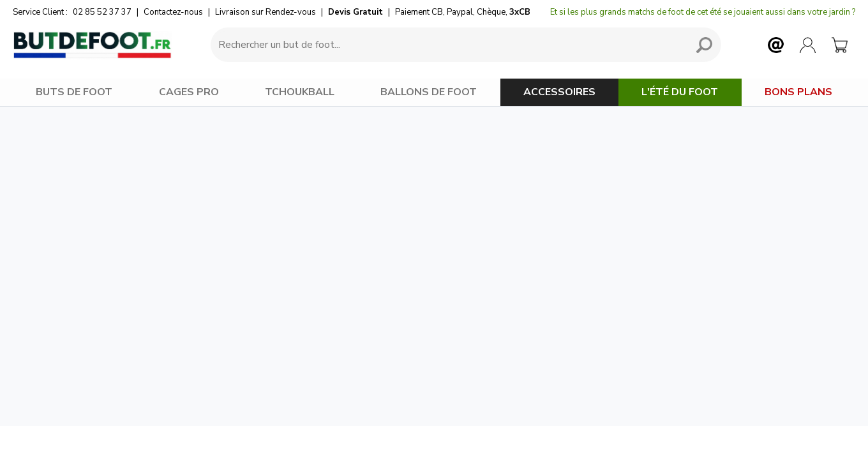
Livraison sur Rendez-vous (266, 12)
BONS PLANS (798, 92)
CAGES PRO (189, 92)
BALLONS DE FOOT (429, 92)
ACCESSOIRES (559, 92)
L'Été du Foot (680, 92)
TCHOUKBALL (300, 92)
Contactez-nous (173, 12)
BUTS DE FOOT (74, 92)
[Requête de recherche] (447, 45)
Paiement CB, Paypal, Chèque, (463, 12)
